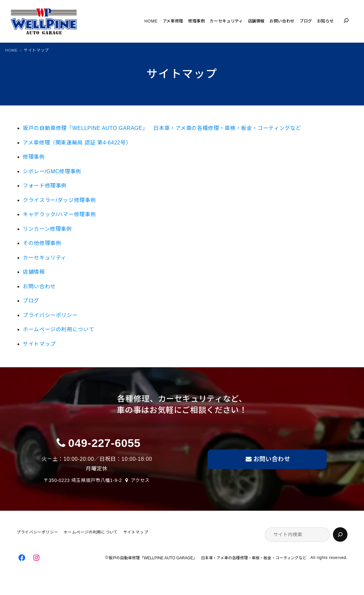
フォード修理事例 (45, 186)
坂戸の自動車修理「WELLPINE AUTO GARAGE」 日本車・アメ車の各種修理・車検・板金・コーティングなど (165, 128)
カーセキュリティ (45, 258)
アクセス (141, 480)
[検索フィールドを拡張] (346, 20)
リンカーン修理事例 (47, 229)
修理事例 (34, 157)
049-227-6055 (104, 443)
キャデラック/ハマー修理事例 (59, 214)
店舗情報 (34, 272)
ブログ (31, 301)
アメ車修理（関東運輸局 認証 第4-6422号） (77, 143)
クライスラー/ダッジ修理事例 (59, 200)
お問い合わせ (39, 286)
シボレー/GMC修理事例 (52, 171)
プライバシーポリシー (50, 315)
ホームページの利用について (59, 329)
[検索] (340, 535)
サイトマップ (39, 344)
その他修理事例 (42, 243)
